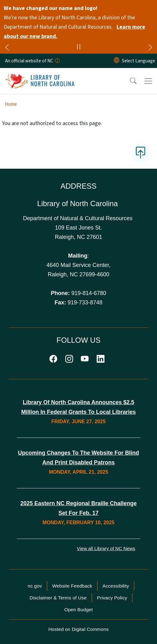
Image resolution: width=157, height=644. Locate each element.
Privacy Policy (112, 598)
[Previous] (7, 48)
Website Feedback (72, 586)
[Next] (150, 48)
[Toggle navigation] (148, 81)
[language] (139, 61)
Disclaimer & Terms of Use (58, 598)
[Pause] (78, 48)
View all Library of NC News (106, 548)
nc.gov (35, 586)
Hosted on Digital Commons (78, 629)
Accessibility (116, 586)
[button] (129, 81)
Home (11, 104)
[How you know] (57, 61)
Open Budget (79, 610)
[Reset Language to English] (117, 61)
